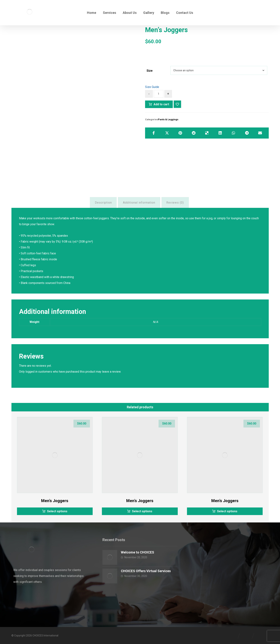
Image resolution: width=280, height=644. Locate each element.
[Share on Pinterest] (180, 133)
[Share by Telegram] (247, 133)
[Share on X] (167, 133)
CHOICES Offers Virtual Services (146, 571)
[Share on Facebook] (154, 133)
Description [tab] (103, 203)
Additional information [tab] (139, 203)
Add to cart (161, 104)
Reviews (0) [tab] (175, 203)
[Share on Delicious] (207, 133)
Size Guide (152, 87)
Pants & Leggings (168, 119)
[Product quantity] (159, 94)
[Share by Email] (260, 133)
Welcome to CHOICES (138, 552)
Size (150, 71)
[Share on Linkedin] (220, 133)
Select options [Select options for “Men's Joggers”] (57, 511)
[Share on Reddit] (194, 133)
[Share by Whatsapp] (233, 133)
